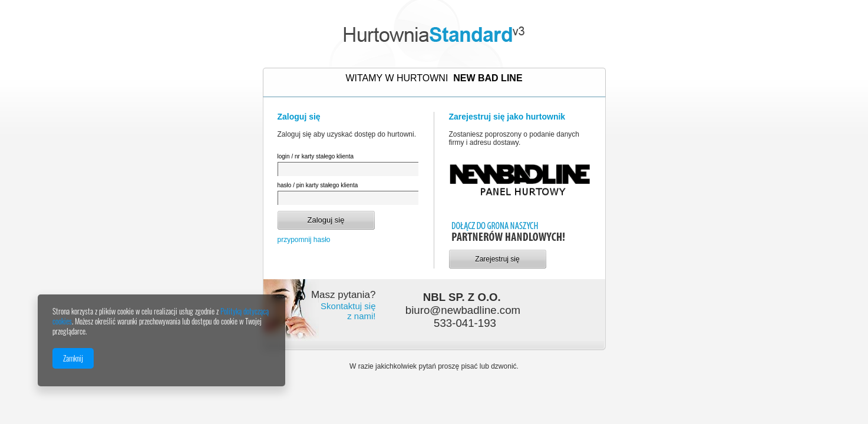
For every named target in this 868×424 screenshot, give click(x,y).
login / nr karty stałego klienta (316, 156)
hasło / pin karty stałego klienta (318, 185)
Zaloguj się (326, 220)
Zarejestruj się (497, 259)
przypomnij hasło (304, 240)
